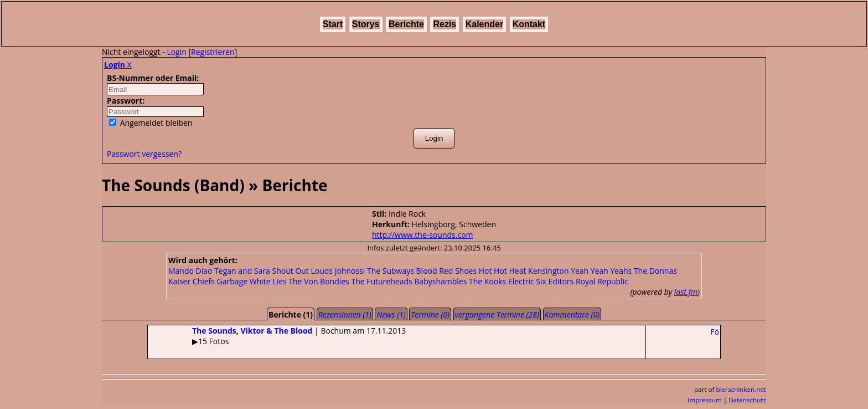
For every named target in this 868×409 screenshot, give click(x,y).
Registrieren (213, 52)
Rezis (445, 24)
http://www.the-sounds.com (423, 235)
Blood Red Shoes (447, 271)
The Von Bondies (319, 281)
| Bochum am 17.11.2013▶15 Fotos (277, 336)
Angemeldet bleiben (151, 123)
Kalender (484, 24)
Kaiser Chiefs (192, 281)
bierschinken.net (742, 389)
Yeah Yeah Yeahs (601, 271)
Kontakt (529, 24)
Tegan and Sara (242, 271)
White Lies (268, 281)
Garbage (232, 281)
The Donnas (655, 271)
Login (176, 52)
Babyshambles (440, 281)
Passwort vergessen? (144, 154)
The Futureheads (381, 281)
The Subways (391, 271)
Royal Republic (602, 281)
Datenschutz (747, 400)
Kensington (548, 271)
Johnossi (350, 271)
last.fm (686, 292)
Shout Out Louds (302, 271)
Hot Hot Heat (503, 271)
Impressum (705, 400)
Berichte (406, 24)
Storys (366, 24)
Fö (715, 332)
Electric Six (527, 281)
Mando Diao (190, 271)
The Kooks (487, 281)
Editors (561, 281)
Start (333, 24)
